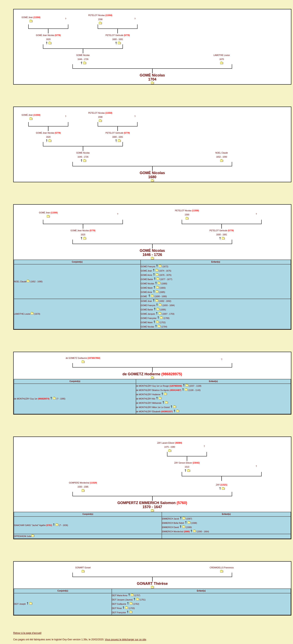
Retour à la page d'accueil (27, 633)
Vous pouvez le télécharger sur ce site (125, 640)
